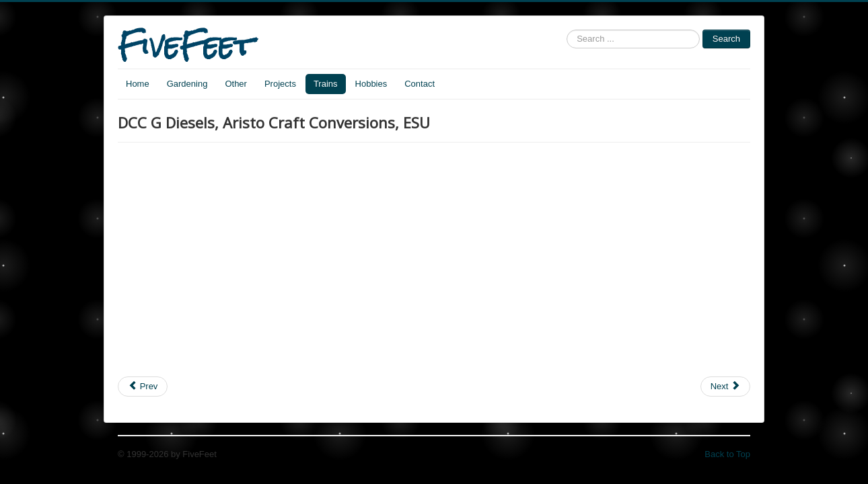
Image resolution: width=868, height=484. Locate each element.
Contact (420, 84)
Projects (280, 84)
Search (726, 39)
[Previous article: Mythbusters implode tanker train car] (143, 387)
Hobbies (371, 84)
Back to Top (727, 454)
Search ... (567, 30)
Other (236, 84)
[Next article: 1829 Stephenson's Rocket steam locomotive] (725, 387)
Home (138, 84)
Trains (326, 84)
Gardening (187, 84)
